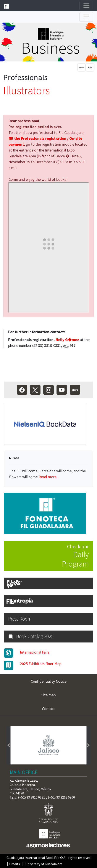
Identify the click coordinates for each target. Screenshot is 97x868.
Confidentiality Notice (49, 681)
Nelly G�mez (67, 340)
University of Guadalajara (44, 864)
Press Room (20, 619)
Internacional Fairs (35, 652)
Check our (46, 556)
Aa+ (82, 67)
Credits (15, 864)
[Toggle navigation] (86, 6)
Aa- (90, 67)
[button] (9, 745)
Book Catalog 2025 (31, 636)
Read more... (49, 477)
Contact (48, 709)
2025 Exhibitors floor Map (41, 664)
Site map (48, 695)
